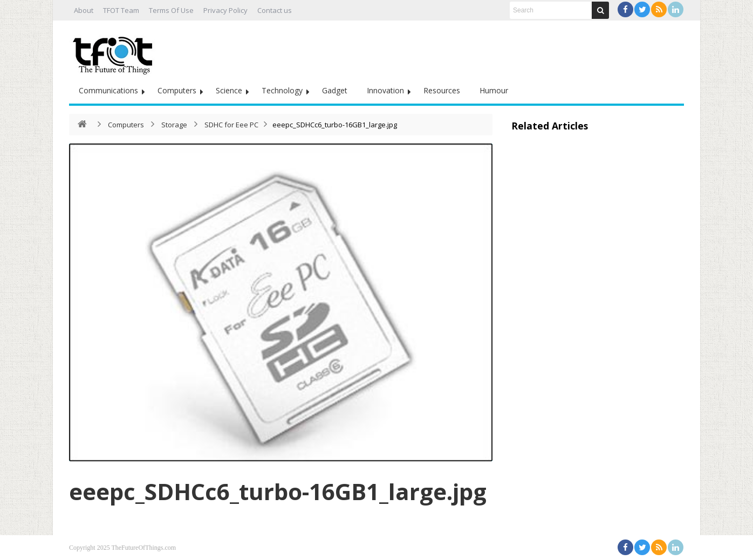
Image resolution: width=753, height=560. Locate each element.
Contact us (275, 10)
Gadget (335, 90)
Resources (442, 90)
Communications (108, 90)
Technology (282, 90)
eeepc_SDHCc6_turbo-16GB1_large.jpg (278, 491)
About (84, 10)
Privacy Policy (225, 10)
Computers (177, 90)
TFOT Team (121, 10)
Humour (494, 90)
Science (229, 90)
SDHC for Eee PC (231, 125)
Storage (174, 125)
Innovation (385, 90)
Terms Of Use (171, 10)
